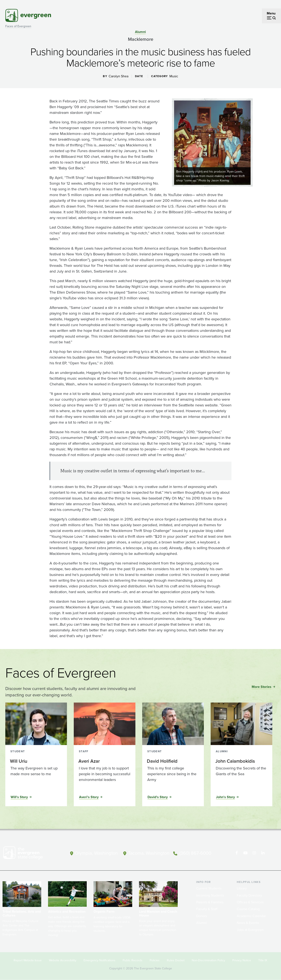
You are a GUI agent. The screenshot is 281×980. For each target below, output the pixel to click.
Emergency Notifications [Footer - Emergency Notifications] (99, 960)
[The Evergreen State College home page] (30, 854)
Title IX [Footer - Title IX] (263, 960)
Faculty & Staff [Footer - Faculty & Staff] (207, 909)
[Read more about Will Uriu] (36, 761)
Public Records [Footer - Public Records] (133, 960)
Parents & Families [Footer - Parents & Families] (210, 902)
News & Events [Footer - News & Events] (248, 923)
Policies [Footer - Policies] (155, 960)
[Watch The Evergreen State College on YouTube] (246, 853)
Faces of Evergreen (18, 26)
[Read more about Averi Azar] (104, 761)
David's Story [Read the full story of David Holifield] (158, 797)
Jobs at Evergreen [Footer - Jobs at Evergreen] (250, 930)
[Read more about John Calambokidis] (241, 761)
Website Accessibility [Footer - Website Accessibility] (63, 960)
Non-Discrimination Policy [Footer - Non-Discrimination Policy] (208, 960)
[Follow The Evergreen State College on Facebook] (237, 853)
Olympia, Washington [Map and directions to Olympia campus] (96, 853)
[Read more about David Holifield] (173, 761)
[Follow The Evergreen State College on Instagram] (255, 853)
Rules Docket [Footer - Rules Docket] (176, 960)
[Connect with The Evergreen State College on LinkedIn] (263, 853)
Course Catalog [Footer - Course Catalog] (248, 909)
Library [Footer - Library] (242, 888)
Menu (271, 13)
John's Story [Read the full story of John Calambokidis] (225, 797)
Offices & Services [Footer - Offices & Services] (250, 902)
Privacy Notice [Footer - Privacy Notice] (242, 960)
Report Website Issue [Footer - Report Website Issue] (28, 960)
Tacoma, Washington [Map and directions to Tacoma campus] (149, 853)
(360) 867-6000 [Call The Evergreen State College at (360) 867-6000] (196, 853)
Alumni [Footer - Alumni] (202, 923)
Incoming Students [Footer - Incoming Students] (210, 895)
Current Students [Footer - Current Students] (209, 888)
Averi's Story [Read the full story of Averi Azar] (89, 797)
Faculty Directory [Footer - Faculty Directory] (249, 895)
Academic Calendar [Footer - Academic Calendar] (251, 916)
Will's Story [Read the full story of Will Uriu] (19, 797)
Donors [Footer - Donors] (202, 916)
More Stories (262, 687)
